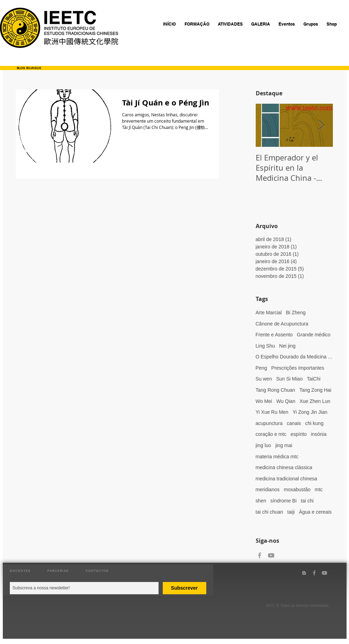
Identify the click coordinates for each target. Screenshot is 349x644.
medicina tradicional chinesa (287, 479)
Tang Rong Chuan (276, 390)
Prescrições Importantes (298, 368)
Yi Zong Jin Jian (310, 412)
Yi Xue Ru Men (272, 412)
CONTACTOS (97, 571)
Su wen (264, 379)
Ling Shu (265, 346)
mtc (319, 489)
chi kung (314, 423)
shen (261, 501)
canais (294, 423)
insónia (318, 434)
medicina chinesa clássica (284, 467)
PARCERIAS (58, 571)
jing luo (263, 445)
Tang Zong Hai (315, 390)
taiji (291, 512)
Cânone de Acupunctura (282, 324)
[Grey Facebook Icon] (260, 555)
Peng (261, 368)
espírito (298, 434)
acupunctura (269, 423)
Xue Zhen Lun (315, 401)
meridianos (268, 489)
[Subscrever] (184, 588)
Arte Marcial (269, 313)
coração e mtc (271, 434)
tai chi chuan (270, 512)
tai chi (307, 501)
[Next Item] (322, 126)
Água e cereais (315, 512)
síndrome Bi (284, 501)
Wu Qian (286, 401)
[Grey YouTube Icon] (271, 555)
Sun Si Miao (289, 379)
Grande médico (314, 335)
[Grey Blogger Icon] (304, 573)
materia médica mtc (277, 457)
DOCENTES (20, 571)
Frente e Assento (274, 335)
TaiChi (314, 379)
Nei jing (287, 346)
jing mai (284, 445)
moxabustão (297, 489)
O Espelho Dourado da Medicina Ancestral (294, 357)
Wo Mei (264, 401)
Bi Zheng (296, 313)
